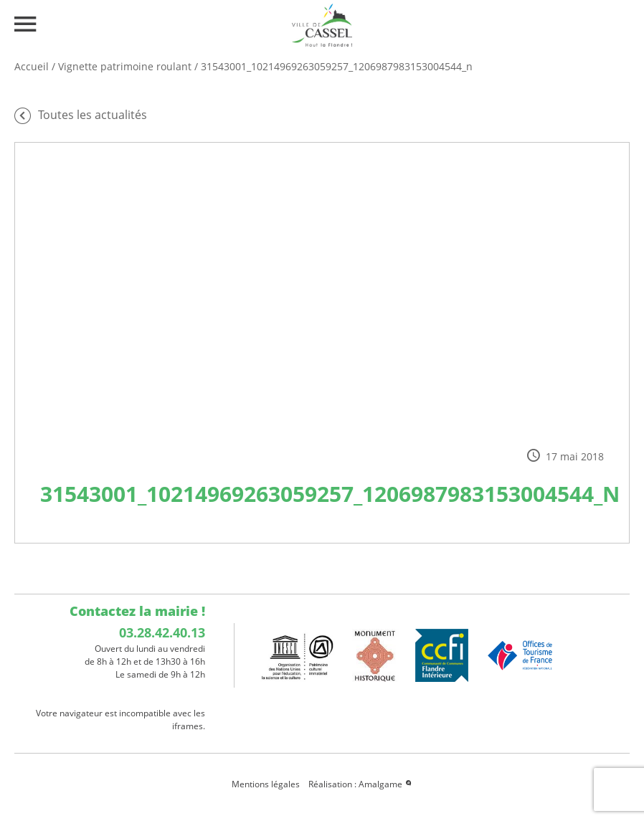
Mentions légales (266, 784)
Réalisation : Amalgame (361, 784)
